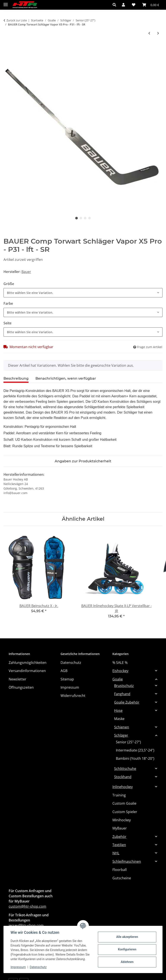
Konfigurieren (127, 949)
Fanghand (122, 694)
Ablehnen (127, 962)
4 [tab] (89, 218)
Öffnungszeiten (21, 687)
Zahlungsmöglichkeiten (28, 663)
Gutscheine (122, 878)
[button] (116, 5)
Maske (119, 719)
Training (119, 795)
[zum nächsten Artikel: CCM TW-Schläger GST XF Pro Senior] (158, 33)
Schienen (122, 727)
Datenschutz (38, 967)
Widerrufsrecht (73, 696)
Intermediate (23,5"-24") (135, 750)
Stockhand (123, 777)
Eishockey (120, 671)
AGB (64, 671)
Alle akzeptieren (127, 937)
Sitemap (67, 679)
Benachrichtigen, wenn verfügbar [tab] (66, 378)
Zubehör (119, 837)
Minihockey (122, 820)
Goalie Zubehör (127, 702)
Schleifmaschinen (127, 861)
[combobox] (83, 293)
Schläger (121, 735)
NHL (116, 853)
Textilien (119, 845)
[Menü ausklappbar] (6, 3)
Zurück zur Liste (17, 20)
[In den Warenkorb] (7, 48)
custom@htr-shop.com (27, 906)
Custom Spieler (125, 812)
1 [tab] (77, 218)
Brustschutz (124, 686)
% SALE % (120, 663)
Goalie (118, 679)
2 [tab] (81, 218)
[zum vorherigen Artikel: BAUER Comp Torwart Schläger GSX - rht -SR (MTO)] (149, 33)
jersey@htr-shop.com (26, 925)
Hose (118, 710)
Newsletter (18, 679)
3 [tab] (85, 218)
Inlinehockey (123, 787)
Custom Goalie (124, 803)
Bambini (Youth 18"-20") (135, 758)
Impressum (18, 967)
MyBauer (120, 828)
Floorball (120, 870)
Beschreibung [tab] (16, 378)
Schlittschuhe (125, 769)
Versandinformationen (27, 671)
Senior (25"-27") (128, 742)
